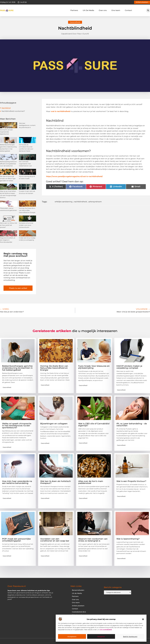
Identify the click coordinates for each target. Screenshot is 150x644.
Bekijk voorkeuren (130, 637)
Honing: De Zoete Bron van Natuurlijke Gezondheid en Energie (27, 210)
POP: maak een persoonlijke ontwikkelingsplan (16, 540)
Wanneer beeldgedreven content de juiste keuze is (27, 125)
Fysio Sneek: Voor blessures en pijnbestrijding (94, 367)
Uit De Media (88, 10)
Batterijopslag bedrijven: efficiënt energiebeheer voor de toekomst (9, 164)
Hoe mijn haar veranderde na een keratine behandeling (17, 482)
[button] (143, 619)
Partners (74, 10)
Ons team (116, 10)
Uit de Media (77, 593)
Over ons (103, 10)
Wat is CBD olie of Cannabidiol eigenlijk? (94, 425)
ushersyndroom (95, 202)
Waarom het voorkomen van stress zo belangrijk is (93, 540)
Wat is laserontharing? (128, 539)
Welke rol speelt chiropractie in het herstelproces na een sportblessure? (17, 426)
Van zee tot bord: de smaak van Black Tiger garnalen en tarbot (8, 178)
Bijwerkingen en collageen (54, 424)
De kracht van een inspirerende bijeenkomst (6, 132)
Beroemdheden (78, 590)
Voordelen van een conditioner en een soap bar (55, 540)
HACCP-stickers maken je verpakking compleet (129, 367)
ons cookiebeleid (106, 630)
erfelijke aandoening (64, 202)
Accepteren (72, 637)
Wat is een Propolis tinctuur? (131, 481)
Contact (128, 10)
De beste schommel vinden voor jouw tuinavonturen (26, 225)
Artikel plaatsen (78, 606)
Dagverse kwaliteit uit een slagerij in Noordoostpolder (8, 240)
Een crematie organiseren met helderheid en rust (25, 164)
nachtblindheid (80, 202)
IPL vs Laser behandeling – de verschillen (132, 425)
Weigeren (101, 637)
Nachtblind (6, 108)
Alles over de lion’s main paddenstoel (91, 482)
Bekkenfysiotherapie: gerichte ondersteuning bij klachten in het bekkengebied (17, 368)
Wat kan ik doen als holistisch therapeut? (56, 482)
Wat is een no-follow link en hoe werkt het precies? (9, 225)
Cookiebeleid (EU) (79, 612)
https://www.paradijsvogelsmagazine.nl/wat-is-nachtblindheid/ (74, 176)
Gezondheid (75, 22)
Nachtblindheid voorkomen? (13, 111)
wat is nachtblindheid (61, 111)
